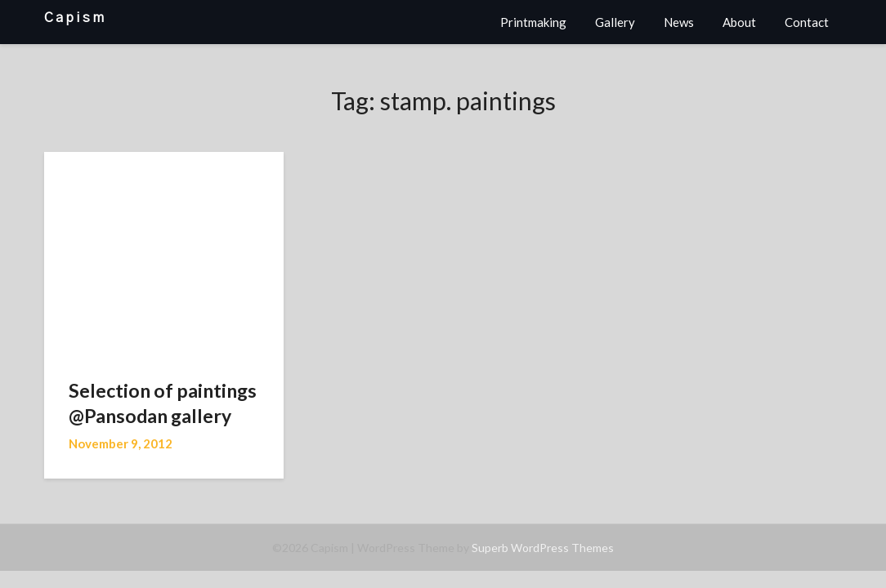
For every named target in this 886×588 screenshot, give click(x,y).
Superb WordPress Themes (543, 548)
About (739, 22)
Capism (75, 18)
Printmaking (533, 22)
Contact (807, 22)
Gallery (615, 22)
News (679, 22)
